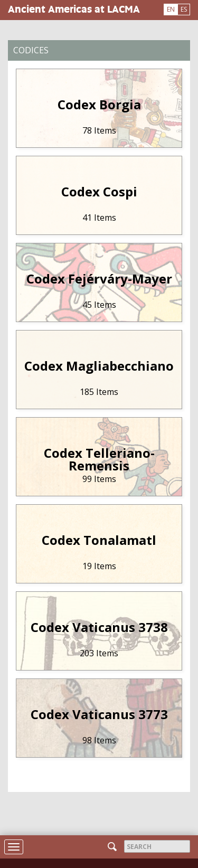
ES (184, 9)
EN (171, 9)
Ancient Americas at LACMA (74, 9)
